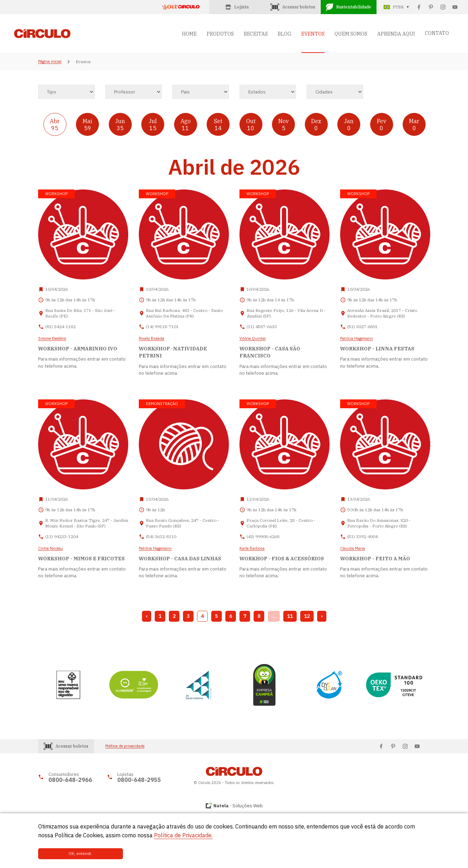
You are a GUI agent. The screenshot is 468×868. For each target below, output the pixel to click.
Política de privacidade (125, 746)
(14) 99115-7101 (162, 327)
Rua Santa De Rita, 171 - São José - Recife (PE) (80, 313)
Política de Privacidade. (183, 835)
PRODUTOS (220, 34)
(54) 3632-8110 (161, 537)
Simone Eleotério (52, 339)
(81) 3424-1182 (60, 327)
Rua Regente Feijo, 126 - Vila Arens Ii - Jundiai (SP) (286, 313)
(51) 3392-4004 (362, 537)
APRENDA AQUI (396, 34)
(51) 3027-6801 (362, 327)
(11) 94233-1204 (62, 537)
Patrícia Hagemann (357, 339)
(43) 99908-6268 (263, 537)
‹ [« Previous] (147, 616)
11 (290, 616)
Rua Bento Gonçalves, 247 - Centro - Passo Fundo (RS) (183, 523)
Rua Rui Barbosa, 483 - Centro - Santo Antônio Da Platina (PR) (184, 313)
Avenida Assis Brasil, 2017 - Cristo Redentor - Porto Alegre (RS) (382, 313)
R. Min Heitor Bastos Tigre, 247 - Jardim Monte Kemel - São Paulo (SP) (87, 523)
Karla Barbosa (252, 549)
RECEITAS (256, 34)
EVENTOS (313, 34)
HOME (189, 34)
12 (307, 616)
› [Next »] (322, 616)
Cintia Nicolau (51, 549)
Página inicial (50, 62)
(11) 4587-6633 (262, 327)
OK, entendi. (62, 854)
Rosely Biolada (152, 339)
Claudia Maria (353, 549)
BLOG (285, 34)
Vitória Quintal (253, 339)
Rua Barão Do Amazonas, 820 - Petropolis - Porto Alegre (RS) (379, 523)
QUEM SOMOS (351, 34)
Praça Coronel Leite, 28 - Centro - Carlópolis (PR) (281, 523)
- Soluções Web (238, 806)
